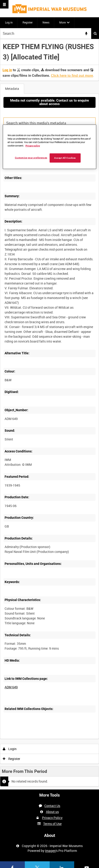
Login (10, 749)
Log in (9, 22)
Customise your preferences (31, 158)
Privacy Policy (52, 818)
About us (52, 812)
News (46, 22)
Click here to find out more (72, 75)
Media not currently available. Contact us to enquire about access (49, 102)
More (62, 22)
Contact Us (52, 806)
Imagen (50, 851)
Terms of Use (52, 824)
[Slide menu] (4, 4)
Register (28, 22)
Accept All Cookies (65, 158)
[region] (49, 147)
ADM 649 (11, 687)
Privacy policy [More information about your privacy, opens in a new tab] (33, 146)
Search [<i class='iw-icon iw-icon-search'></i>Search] (95, 33)
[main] (49, 414)
